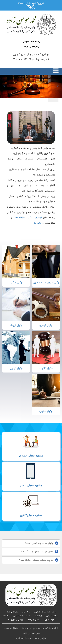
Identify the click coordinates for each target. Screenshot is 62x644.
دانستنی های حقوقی (22, 616)
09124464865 (31, 42)
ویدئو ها (38, 616)
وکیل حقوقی (46, 411)
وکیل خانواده (46, 368)
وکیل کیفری (46, 325)
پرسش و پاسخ (34, 619)
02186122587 (31, 47)
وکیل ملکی (16, 282)
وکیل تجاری (16, 368)
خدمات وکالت (12, 612)
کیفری (39, 217)
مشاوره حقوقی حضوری (31, 456)
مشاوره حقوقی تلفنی (31, 486)
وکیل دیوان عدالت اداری (46, 282)
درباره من (26, 612)
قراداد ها (19, 217)
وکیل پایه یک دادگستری (45, 612)
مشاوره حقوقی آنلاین (31, 516)
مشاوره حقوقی (52, 616)
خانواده (38, 223)
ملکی (30, 217)
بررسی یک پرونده (16, 619)
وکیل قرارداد (16, 325)
